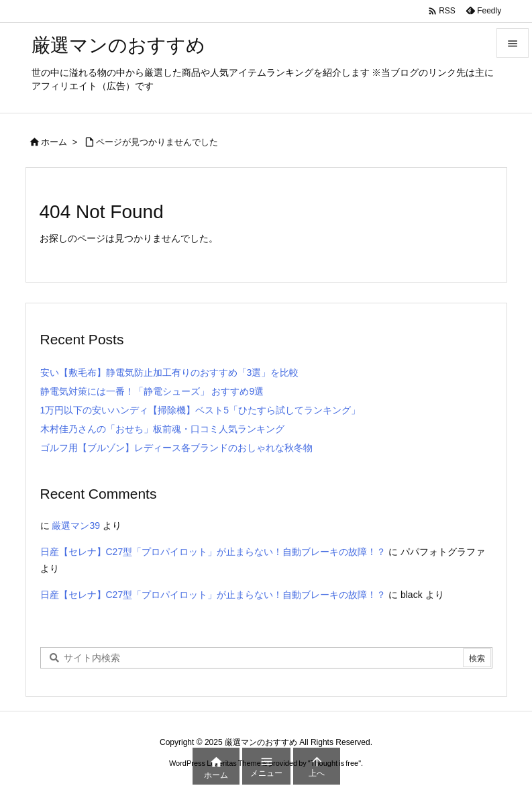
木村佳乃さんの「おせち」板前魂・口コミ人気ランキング (162, 429)
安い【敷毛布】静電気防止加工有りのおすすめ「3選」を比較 (170, 373)
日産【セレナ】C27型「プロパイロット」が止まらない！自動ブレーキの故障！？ (213, 552)
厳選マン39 (76, 526)
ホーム (54, 142)
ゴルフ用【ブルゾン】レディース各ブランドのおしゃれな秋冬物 (176, 448)
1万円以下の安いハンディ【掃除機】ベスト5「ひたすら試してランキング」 (201, 410)
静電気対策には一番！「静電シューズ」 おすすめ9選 (152, 391)
